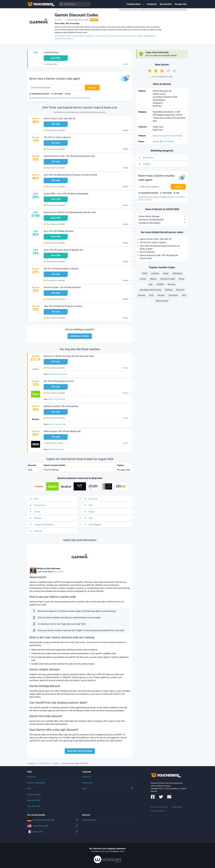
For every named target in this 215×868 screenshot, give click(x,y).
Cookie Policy (177, 807)
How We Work (34, 806)
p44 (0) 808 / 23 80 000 (163, 142)
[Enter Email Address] (57, 88)
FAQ (29, 789)
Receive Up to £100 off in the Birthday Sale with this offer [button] (70, 212)
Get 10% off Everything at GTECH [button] (59, 381)
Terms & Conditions (158, 811)
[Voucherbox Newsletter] (169, 798)
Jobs (107, 789)
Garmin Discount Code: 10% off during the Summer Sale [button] (69, 156)
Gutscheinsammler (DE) (53, 820)
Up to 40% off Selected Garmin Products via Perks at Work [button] (70, 175)
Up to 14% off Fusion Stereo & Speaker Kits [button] (63, 250)
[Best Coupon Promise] (94, 20)
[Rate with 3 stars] (162, 71)
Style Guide (87, 783)
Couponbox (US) (53, 826)
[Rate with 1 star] (150, 71)
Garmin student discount (146, 36)
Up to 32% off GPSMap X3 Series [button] (59, 231)
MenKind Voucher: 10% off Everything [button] (61, 406)
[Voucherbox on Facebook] (153, 798)
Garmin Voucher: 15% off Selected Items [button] (62, 287)
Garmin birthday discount (64, 39)
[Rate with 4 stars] (168, 71)
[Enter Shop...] (75, 4)
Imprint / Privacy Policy (159, 807)
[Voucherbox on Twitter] (161, 798)
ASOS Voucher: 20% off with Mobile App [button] (62, 431)
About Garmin (60, 36)
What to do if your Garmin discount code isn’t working (116, 36)
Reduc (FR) (53, 832)
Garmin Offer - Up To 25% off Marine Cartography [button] (66, 194)
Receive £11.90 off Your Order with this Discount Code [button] (69, 356)
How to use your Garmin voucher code (81, 36)
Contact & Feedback (36, 783)
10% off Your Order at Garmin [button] (57, 137)
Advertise (86, 777)
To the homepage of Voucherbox (41, 4)
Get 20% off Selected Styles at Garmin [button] (61, 269)
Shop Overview (34, 794)
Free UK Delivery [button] (51, 52)
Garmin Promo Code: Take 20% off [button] (60, 119)
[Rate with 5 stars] (174, 71)
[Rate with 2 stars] (156, 71)
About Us (32, 777)
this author (59, 572)
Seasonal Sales (89, 820)
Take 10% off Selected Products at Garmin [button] (63, 306)
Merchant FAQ (34, 800)
